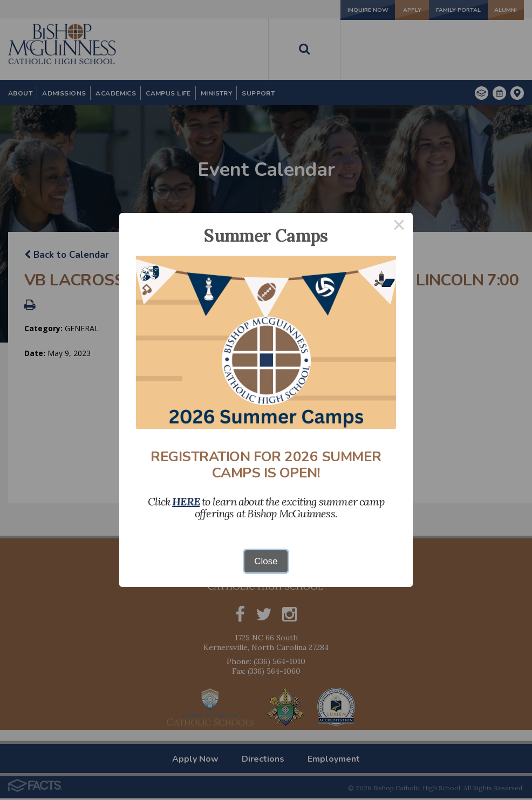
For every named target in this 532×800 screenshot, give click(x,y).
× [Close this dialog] (399, 227)
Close (266, 561)
